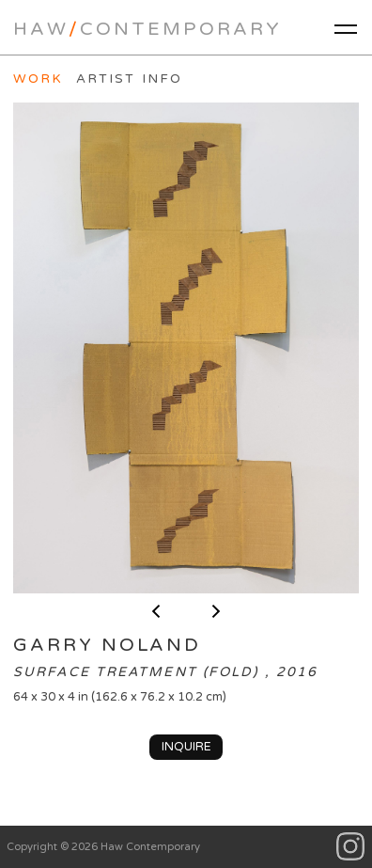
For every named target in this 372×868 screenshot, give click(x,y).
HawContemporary (147, 29)
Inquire (186, 747)
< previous (156, 611)
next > (216, 611)
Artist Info (129, 79)
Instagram (351, 847)
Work (38, 79)
